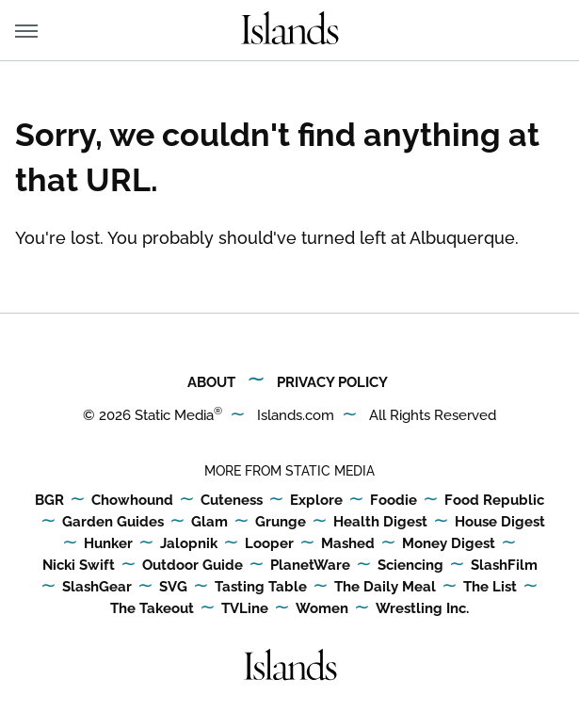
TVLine (245, 609)
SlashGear (97, 588)
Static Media (174, 415)
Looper (269, 544)
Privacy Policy (332, 382)
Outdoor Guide (193, 566)
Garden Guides (113, 523)
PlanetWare (310, 566)
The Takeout (152, 609)
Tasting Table (261, 588)
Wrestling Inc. (422, 609)
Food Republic (494, 501)
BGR (49, 501)
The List (490, 588)
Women (322, 609)
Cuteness (232, 501)
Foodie (394, 501)
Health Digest (380, 523)
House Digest (500, 523)
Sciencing (410, 566)
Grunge (281, 523)
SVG (173, 588)
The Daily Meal (385, 588)
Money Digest (449, 544)
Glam (209, 523)
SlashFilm (504, 566)
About (211, 382)
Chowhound (132, 501)
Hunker (108, 544)
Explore (316, 501)
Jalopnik (189, 544)
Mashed (348, 544)
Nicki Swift (79, 566)
